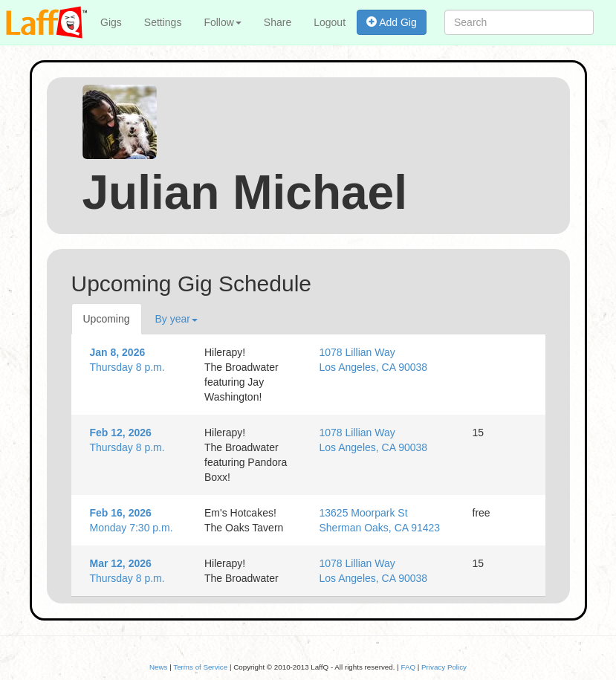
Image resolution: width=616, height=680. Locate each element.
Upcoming (107, 319)
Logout (330, 22)
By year (176, 319)
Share (278, 22)
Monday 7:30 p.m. (136, 519)
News (159, 667)
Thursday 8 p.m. (136, 359)
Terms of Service (200, 667)
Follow (222, 22)
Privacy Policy (444, 667)
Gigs (111, 22)
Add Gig (392, 22)
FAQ (408, 667)
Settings (163, 22)
